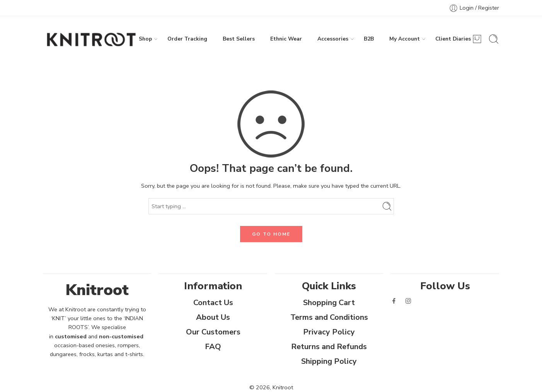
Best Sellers (239, 39)
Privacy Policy (329, 332)
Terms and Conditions (329, 317)
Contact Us (213, 303)
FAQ (213, 347)
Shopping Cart (329, 303)
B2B (369, 39)
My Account (405, 39)
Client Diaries (453, 39)
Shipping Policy (329, 361)
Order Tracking (187, 39)
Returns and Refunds (329, 347)
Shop (145, 39)
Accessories (333, 39)
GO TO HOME (271, 234)
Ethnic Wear (286, 39)
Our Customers (213, 332)
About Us (213, 317)
